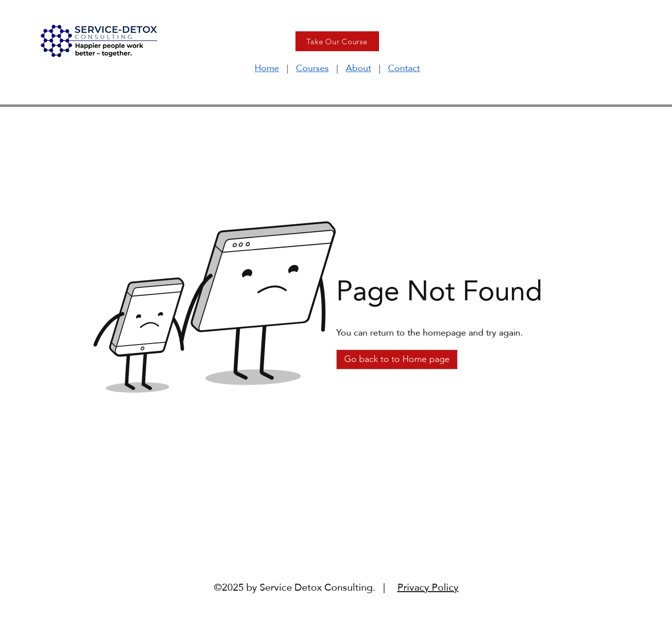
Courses (312, 68)
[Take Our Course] (337, 41)
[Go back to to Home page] (397, 359)
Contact (404, 68)
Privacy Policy (428, 587)
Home (267, 68)
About (358, 68)
